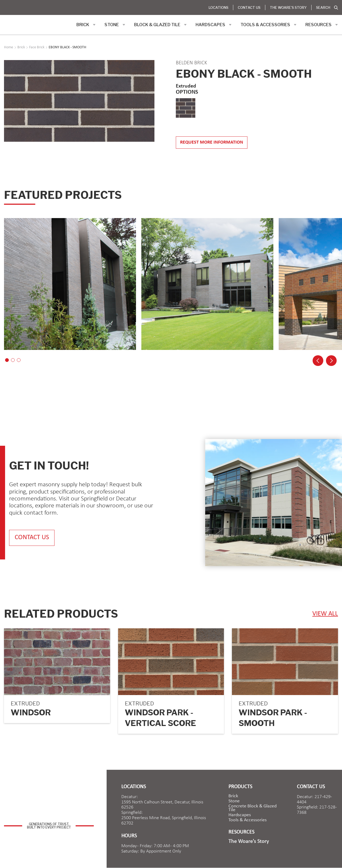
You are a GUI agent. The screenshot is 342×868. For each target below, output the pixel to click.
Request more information (212, 142)
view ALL (325, 614)
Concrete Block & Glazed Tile (252, 808)
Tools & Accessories (248, 820)
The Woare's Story (288, 7)
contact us (32, 538)
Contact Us (249, 7)
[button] (86, 25)
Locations (219, 7)
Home (9, 48)
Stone (234, 801)
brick (233, 796)
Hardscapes (240, 815)
